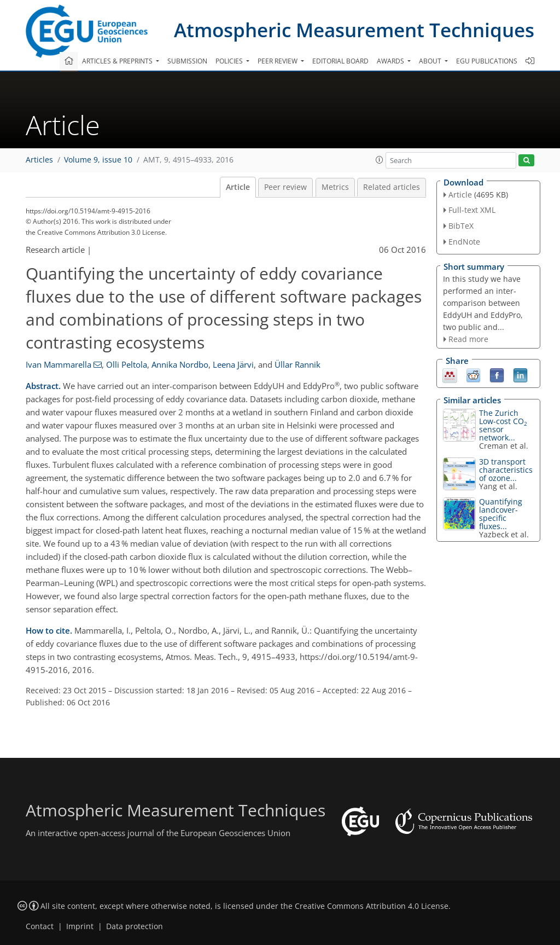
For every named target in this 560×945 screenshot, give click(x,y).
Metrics (335, 187)
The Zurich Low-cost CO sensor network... (503, 425)
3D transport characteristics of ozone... (506, 470)
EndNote (464, 242)
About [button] (431, 61)
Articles (39, 160)
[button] (380, 160)
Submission (187, 61)
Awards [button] (391, 61)
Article (238, 187)
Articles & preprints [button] (118, 61)
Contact (40, 926)
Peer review (285, 187)
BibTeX (461, 226)
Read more (468, 339)
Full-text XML (472, 210)
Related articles (392, 187)
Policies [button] (230, 61)
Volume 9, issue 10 (98, 160)
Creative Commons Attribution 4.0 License (372, 906)
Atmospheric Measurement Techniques (354, 30)
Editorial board (340, 61)
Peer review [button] (278, 61)
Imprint (80, 926)
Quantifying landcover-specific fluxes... (501, 514)
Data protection (135, 926)
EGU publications (487, 61)
